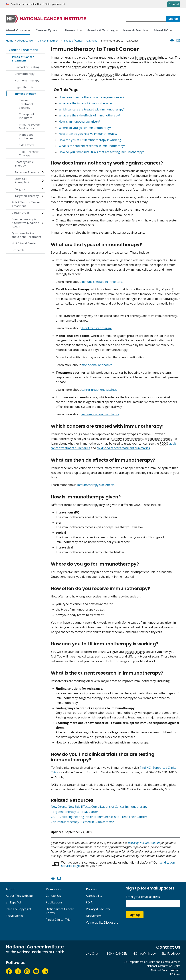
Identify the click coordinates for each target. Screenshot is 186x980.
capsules (113, 527)
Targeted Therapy (27, 196)
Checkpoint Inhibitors (27, 116)
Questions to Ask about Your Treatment (26, 235)
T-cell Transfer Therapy (29, 153)
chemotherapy (133, 439)
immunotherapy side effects (95, 485)
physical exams (135, 652)
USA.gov (175, 974)
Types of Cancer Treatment (23, 59)
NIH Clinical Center (24, 243)
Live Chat (92, 954)
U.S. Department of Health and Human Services (152, 962)
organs (77, 67)
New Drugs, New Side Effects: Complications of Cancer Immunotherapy (99, 807)
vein (114, 517)
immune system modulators (100, 414)
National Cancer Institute (166, 970)
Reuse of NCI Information (144, 843)
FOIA (89, 902)
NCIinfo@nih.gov (144, 954)
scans (156, 656)
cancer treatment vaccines (99, 390)
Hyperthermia (24, 87)
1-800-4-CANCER (115, 954)
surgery (116, 439)
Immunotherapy (25, 94)
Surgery (20, 189)
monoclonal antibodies (97, 365)
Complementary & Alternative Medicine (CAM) (25, 223)
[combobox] (146, 19)
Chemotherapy (25, 74)
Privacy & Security (98, 909)
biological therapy (102, 75)
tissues (93, 67)
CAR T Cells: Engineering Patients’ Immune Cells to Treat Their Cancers (99, 817)
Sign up (135, 915)
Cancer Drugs (21, 213)
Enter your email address (143, 897)
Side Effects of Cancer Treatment (26, 204)
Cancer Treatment (23, 50)
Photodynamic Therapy (24, 164)
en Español (13, 902)
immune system (146, 57)
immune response (147, 397)
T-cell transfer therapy (97, 328)
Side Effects (27, 145)
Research (18, 250)
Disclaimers (94, 916)
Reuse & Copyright (19, 909)
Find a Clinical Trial (58, 920)
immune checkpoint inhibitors (102, 282)
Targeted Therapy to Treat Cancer (74, 812)
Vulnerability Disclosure (102, 923)
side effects (95, 468)
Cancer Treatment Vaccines (26, 104)
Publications (54, 902)
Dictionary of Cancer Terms (60, 911)
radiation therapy (160, 439)
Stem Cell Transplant (22, 180)
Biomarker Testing (27, 67)
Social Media (14, 916)
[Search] (173, 19)
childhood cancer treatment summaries (123, 448)
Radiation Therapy (27, 172)
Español (174, 4)
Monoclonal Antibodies (27, 136)
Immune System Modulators (30, 126)
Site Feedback (171, 954)
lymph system (117, 67)
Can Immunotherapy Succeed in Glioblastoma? (82, 822)
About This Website (19, 896)
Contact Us (53, 896)
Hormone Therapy (27, 80)
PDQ (163, 443)
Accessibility (94, 896)
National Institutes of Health (163, 966)
